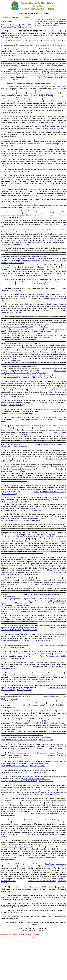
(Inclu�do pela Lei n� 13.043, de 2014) (15, 333)
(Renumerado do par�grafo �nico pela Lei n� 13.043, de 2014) (23, 284)
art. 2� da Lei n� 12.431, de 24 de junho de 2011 (46, 240)
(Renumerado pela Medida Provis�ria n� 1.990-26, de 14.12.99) (24, 256)
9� (53, 864)
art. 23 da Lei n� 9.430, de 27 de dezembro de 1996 (46, 306)
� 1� (50, 601)
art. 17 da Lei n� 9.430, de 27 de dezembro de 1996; (21, 144)
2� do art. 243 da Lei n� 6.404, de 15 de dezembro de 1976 (30, 679)
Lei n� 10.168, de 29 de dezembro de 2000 (17, 847)
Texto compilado (6, 21)
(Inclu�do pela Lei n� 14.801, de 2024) (15, 244)
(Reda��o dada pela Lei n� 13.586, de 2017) (38, 420)
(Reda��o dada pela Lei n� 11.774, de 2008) (17, 113)
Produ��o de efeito (15, 360)
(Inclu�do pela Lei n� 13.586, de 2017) (25, 715)
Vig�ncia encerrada (24, 27)
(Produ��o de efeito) (16, 396)
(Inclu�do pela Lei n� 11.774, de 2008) (51, 122)
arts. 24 (12, 296)
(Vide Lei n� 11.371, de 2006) (32, 155)
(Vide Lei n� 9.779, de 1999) (35, 207)
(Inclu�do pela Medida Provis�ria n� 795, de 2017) (38, 611)
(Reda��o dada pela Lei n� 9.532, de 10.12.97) (36, 53)
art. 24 (23, 547)
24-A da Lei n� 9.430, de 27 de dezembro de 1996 (34, 296)
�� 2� (48, 864)
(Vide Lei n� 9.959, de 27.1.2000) (42, 95)
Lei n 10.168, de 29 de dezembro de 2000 (31, 870)
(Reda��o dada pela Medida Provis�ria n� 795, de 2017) (21, 377)
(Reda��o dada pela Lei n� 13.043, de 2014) (17, 327)
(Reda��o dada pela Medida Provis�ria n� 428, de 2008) (41, 107)
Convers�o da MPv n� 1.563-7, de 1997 (15, 17)
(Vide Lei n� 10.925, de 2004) (53, 195)
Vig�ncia (15, 79)
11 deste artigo (61, 864)
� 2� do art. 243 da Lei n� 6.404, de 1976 (20, 621)
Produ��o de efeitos (8, 27)
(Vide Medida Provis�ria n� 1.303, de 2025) (16, 25)
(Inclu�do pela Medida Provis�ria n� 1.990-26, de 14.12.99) (32, 261)
